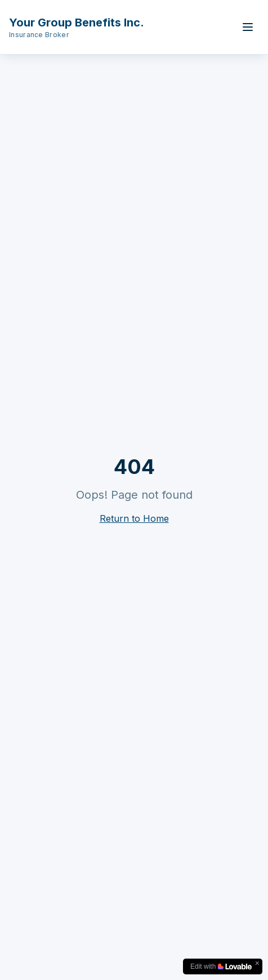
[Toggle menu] (248, 27)
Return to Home (134, 518)
